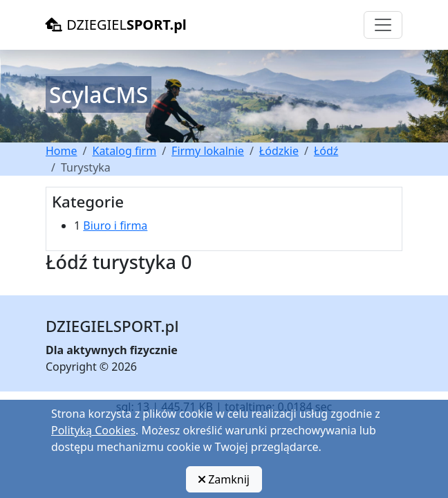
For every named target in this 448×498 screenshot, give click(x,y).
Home (62, 151)
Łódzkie (279, 151)
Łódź (326, 151)
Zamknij (224, 479)
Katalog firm (124, 151)
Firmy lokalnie (208, 151)
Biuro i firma (115, 225)
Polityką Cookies (93, 430)
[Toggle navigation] (383, 25)
